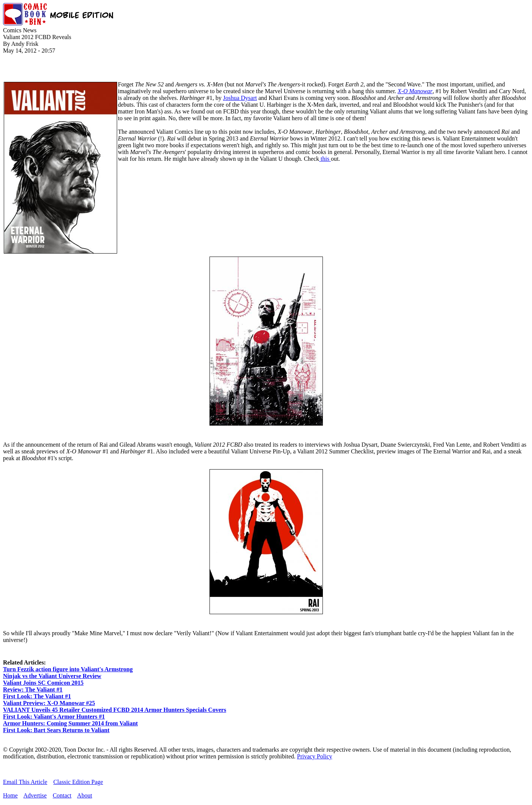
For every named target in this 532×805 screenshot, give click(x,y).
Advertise (35, 795)
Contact (62, 795)
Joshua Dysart (240, 98)
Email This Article (25, 782)
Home (10, 795)
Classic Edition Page (78, 782)
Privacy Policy (315, 756)
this (325, 159)
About (84, 795)
